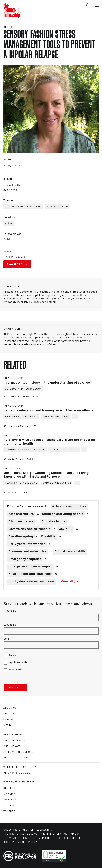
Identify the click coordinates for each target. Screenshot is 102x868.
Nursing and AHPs (56, 417)
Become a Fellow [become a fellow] (16, 758)
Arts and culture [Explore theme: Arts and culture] (21, 514)
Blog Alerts (16, 670)
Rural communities (64, 450)
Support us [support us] (12, 714)
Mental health (57, 206)
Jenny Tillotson (13, 166)
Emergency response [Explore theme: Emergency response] (25, 559)
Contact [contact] (10, 719)
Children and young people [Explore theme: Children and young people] (63, 514)
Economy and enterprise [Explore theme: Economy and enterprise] (27, 552)
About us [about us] (10, 708)
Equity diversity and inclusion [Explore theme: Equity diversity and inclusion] (31, 582)
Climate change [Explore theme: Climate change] (53, 522)
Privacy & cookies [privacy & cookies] (17, 773)
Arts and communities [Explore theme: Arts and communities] (69, 507)
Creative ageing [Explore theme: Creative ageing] (21, 537)
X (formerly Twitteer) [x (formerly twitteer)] (20, 782)
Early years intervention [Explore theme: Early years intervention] (27, 544)
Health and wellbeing (21, 417)
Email (7, 639)
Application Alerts (20, 662)
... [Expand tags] (75, 417)
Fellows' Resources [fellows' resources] (18, 752)
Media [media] (8, 725)
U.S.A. (9, 223)
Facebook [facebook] (11, 805)
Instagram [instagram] (11, 800)
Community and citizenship (25, 450)
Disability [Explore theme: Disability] (49, 537)
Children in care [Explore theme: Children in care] (21, 522)
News (13, 655)
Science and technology (23, 206)
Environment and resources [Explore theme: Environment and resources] (30, 574)
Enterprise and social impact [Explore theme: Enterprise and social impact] (31, 567)
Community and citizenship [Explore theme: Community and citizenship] (30, 529)
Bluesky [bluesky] (9, 788)
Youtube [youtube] (9, 811)
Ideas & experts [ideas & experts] (15, 740)
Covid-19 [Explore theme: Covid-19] (66, 529)
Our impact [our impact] (12, 746)
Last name (10, 625)
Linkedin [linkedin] (10, 794)
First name (10, 611)
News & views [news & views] (13, 735)
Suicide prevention (57, 483)
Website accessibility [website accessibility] (20, 767)
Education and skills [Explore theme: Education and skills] (70, 552)
